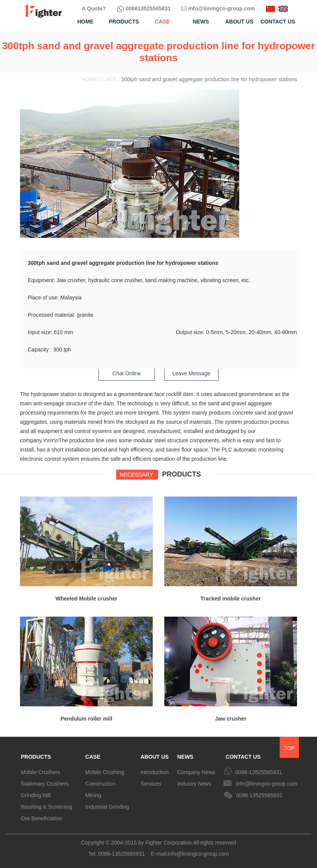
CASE (93, 757)
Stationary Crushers (45, 784)
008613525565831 (144, 8)
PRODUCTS (36, 757)
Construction (101, 784)
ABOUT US (154, 757)
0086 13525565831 (259, 795)
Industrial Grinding (107, 807)
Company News (196, 772)
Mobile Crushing (105, 772)
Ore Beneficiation (41, 818)
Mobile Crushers (40, 772)
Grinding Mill (36, 795)
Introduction (154, 772)
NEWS (185, 757)
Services (151, 784)
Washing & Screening (47, 807)
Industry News (194, 784)
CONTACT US (243, 757)
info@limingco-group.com (218, 8)
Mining (93, 795)
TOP (289, 748)
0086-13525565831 (259, 772)
